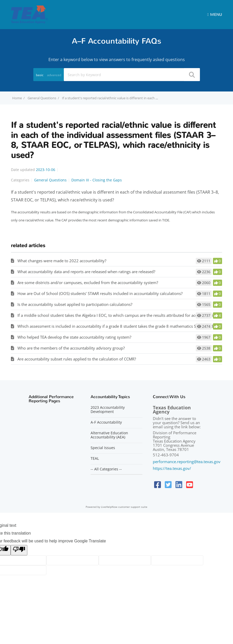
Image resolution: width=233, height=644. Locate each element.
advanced (54, 75)
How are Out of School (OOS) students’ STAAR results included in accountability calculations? (100, 293)
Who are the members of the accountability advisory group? (71, 348)
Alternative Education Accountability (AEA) (109, 435)
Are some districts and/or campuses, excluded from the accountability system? (88, 282)
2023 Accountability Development (108, 410)
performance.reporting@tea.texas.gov (187, 462)
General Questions (42, 98)
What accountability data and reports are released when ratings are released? (86, 272)
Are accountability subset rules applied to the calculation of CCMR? (77, 359)
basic (40, 75)
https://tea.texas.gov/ (172, 468)
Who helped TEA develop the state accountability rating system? (74, 337)
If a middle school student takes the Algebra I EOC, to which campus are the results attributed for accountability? (118, 315)
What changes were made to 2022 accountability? (62, 261)
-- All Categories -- (106, 469)
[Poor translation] (19, 550)
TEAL (95, 458)
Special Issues (103, 448)
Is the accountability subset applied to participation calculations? (75, 304)
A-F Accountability (106, 422)
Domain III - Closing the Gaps (97, 180)
